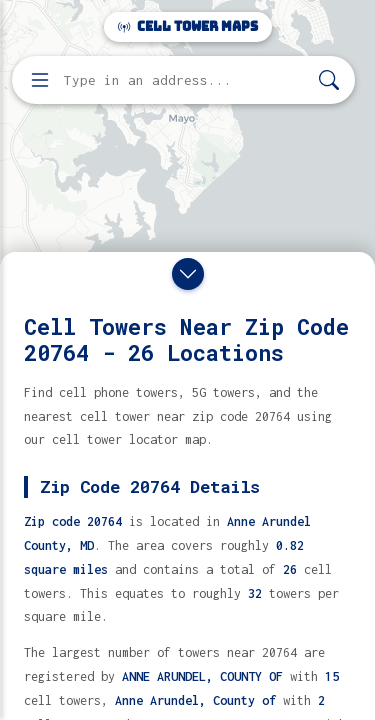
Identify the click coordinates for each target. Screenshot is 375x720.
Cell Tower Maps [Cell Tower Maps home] (188, 26)
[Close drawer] (188, 274)
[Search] (329, 80)
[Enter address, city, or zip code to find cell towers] (185, 80)
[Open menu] (40, 80)
